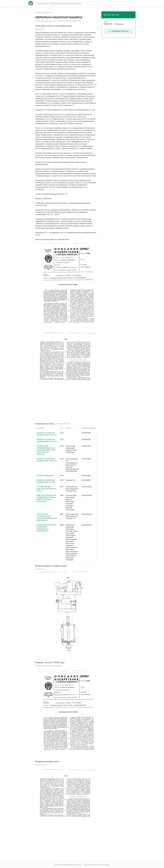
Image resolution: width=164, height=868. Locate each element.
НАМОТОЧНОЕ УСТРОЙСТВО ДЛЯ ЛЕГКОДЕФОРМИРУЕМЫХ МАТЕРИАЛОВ (47, 517)
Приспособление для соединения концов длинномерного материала (46, 498)
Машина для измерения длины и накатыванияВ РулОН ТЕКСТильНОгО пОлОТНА (46, 450)
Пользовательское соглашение (97, 865)
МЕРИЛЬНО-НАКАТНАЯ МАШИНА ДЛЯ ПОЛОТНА (47, 434)
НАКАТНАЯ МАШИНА (45, 476)
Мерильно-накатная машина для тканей (46, 481)
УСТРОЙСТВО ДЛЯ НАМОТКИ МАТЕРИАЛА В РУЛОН (46, 489)
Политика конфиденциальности (68, 865)
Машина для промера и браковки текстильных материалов (46, 528)
